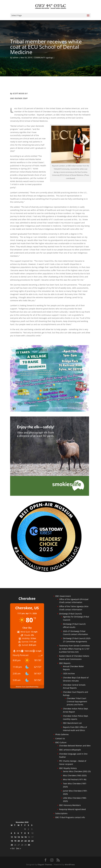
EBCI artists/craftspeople (70, 750)
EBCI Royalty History (68, 768)
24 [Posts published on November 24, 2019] (32, 841)
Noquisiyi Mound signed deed (72, 809)
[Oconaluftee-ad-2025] (46, 572)
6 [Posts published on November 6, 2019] (18, 833)
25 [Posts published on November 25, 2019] (12, 845)
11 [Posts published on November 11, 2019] (12, 837)
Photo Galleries (62, 734)
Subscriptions (61, 813)
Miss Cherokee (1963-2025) (75, 775)
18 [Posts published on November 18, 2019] (12, 841)
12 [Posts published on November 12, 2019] (15, 837)
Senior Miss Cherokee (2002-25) (77, 771)
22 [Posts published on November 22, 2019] (26, 841)
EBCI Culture (61, 742)
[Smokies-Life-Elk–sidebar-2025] (50, 495)
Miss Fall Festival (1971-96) (75, 779)
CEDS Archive (69, 673)
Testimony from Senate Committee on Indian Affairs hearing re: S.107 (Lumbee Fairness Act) (74, 649)
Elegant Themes (45, 864)
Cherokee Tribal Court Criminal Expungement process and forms (77, 701)
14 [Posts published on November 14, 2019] (22, 837)
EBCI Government (63, 596)
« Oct (12, 848)
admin (16, 58)
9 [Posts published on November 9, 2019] (28, 833)
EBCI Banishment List (72, 723)
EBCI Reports (65, 663)
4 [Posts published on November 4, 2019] (11, 833)
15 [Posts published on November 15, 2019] (26, 837)
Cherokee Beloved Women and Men (75, 746)
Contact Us (60, 738)
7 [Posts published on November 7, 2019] (22, 833)
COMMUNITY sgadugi (43, 58)
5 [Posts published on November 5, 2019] (15, 833)
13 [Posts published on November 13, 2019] (19, 837)
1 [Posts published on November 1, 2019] (25, 829)
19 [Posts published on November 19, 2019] (15, 841)
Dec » (19, 848)
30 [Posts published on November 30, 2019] (29, 845)
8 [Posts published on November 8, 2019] (25, 833)
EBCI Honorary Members (70, 805)
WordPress (70, 864)
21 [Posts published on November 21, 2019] (22, 841)
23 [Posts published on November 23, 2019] (29, 841)
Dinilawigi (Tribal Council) (70, 614)
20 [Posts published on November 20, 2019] (19, 841)
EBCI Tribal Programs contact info (70, 817)
